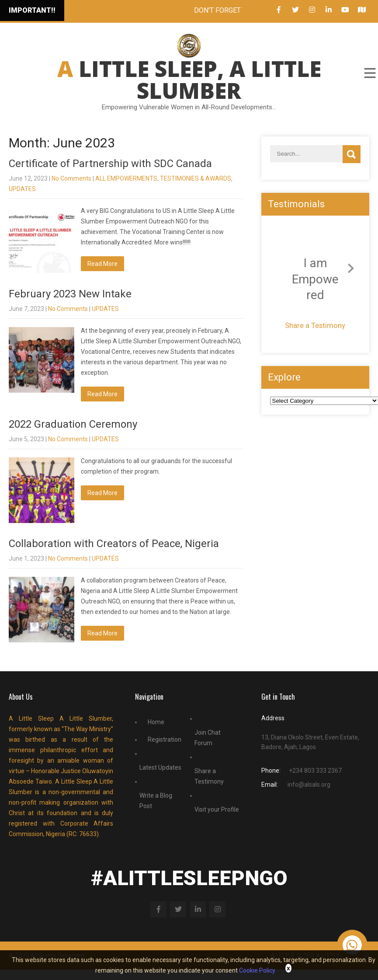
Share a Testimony (315, 325)
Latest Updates (160, 767)
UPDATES (22, 189)
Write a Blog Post (156, 801)
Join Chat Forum (208, 738)
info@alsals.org (309, 785)
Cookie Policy (257, 970)
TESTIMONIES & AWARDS (196, 178)
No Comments (71, 178)
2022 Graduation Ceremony (73, 424)
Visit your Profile (217, 809)
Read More (102, 264)
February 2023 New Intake (70, 294)
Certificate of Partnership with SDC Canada (110, 164)
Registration (165, 739)
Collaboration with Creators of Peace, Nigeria (114, 544)
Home (156, 722)
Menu (369, 73)
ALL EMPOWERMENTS (126, 178)
